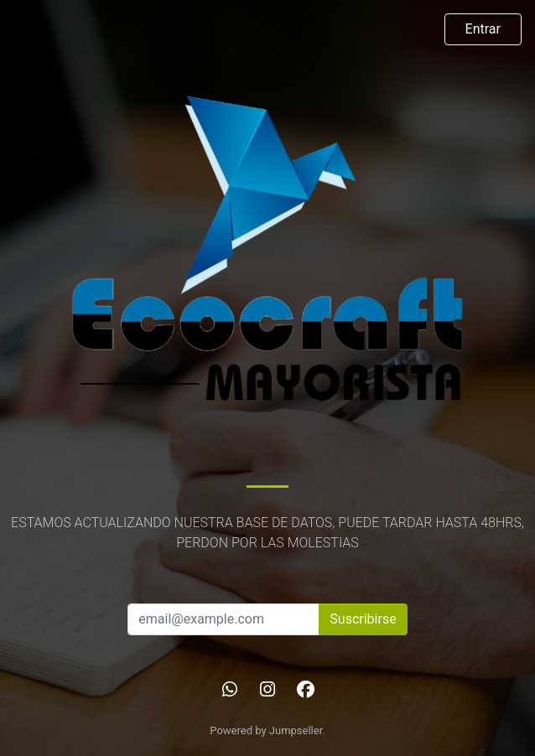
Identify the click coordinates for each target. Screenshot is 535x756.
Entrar (483, 29)
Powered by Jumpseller (266, 730)
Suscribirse (363, 619)
